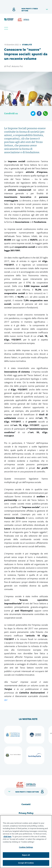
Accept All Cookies (26, 863)
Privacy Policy (26, 813)
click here (7, 837)
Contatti (26, 804)
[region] (26, 842)
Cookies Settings (26, 847)
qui (6, 700)
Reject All (26, 855)
